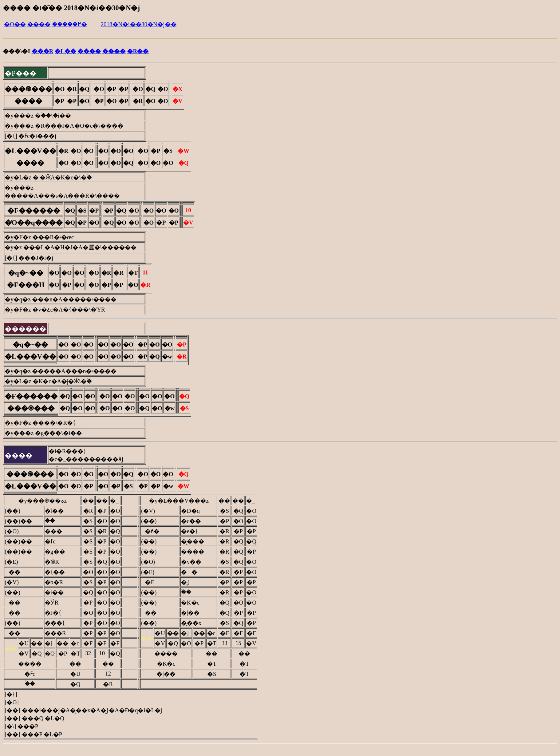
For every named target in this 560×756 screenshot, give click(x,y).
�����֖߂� (70, 24)
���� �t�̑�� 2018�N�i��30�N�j (71, 8)
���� (39, 24)
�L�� (65, 51)
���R (43, 51)
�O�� (15, 24)
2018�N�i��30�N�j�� (139, 24)
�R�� (138, 51)
